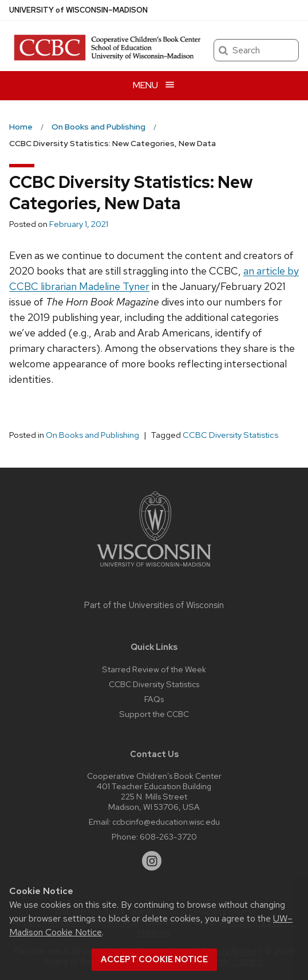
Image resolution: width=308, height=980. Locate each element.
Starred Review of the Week (154, 669)
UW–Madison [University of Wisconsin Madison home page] (78, 10)
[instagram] (152, 861)
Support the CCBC (154, 714)
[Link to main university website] (154, 569)
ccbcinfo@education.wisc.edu (166, 822)
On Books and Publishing (92, 435)
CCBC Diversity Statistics (230, 435)
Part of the (154, 605)
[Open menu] (154, 86)
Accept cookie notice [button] (154, 959)
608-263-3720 (168, 836)
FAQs (154, 699)
